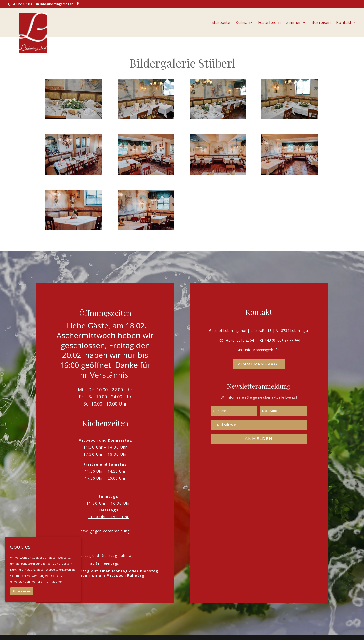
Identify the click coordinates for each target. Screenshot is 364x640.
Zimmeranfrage (259, 364)
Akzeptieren (22, 591)
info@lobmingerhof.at (263, 350)
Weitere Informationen (47, 581)
